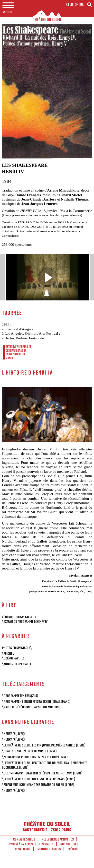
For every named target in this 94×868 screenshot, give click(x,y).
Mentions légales (49, 849)
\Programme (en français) (20, 696)
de (82, 5)
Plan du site (23, 849)
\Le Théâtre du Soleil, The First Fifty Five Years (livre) (38, 779)
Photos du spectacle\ (17, 648)
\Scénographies (13, 658)
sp (77, 5)
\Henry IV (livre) (13, 734)
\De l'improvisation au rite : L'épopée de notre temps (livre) (42, 773)
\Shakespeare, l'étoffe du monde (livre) (29, 751)
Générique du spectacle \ (19, 617)
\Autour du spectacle (17, 664)
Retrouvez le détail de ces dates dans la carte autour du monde (19, 353)
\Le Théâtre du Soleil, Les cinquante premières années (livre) (44, 745)
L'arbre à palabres (21, 844)
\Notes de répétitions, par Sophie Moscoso (31, 707)
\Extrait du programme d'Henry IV (25, 622)
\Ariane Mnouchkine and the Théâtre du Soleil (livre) (38, 785)
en (71, 5)
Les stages (47, 844)
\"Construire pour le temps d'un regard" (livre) (35, 757)
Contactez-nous (24, 840)
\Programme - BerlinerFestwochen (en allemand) (36, 702)
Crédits (73, 849)
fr (66, 5)
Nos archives (69, 844)
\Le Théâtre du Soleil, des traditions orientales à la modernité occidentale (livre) (44, 765)
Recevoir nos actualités (58, 840)
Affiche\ (8, 654)
